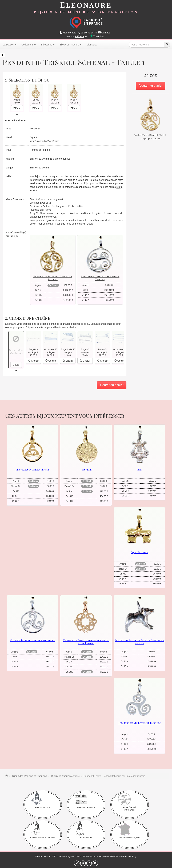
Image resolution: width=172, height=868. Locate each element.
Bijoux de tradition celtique (65, 776)
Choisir (33, 361)
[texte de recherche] (146, 45)
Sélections (48, 45)
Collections (29, 45)
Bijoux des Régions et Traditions (29, 776)
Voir (17, 108)
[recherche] (167, 45)
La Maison (10, 45)
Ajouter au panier (151, 86)
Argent (33, 137)
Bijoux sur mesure (71, 45)
